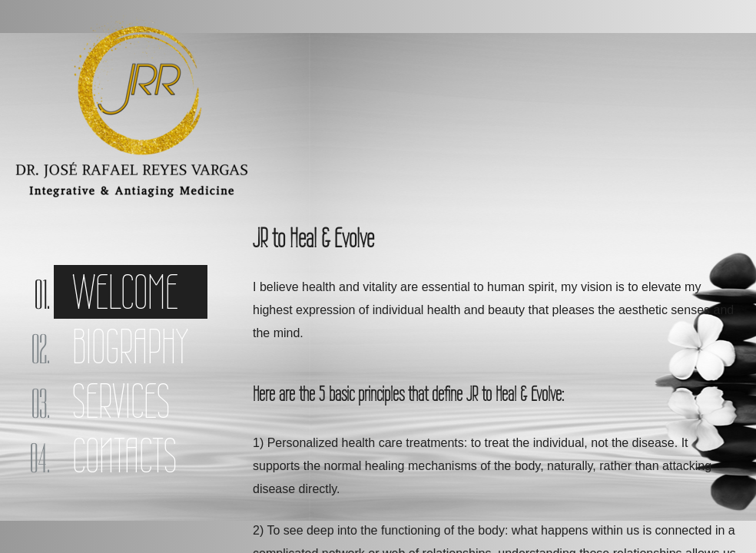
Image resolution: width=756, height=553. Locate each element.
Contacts (124, 455)
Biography (130, 346)
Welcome (125, 292)
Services (121, 401)
